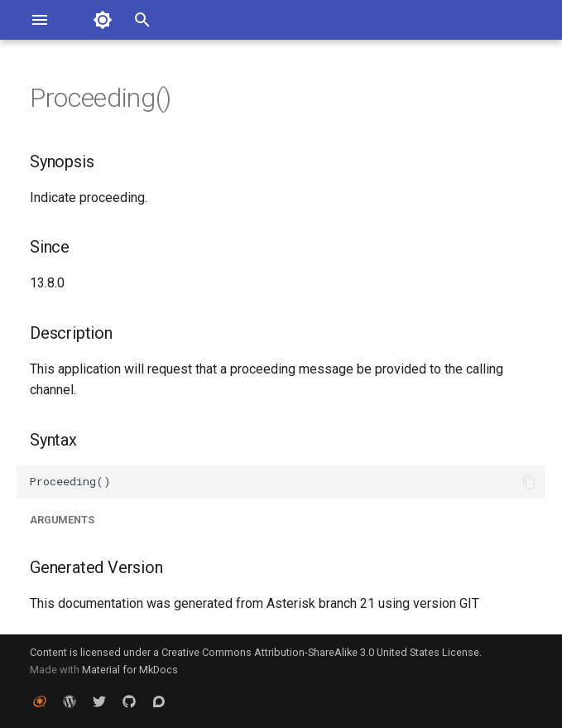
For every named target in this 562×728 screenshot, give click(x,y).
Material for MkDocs (130, 670)
